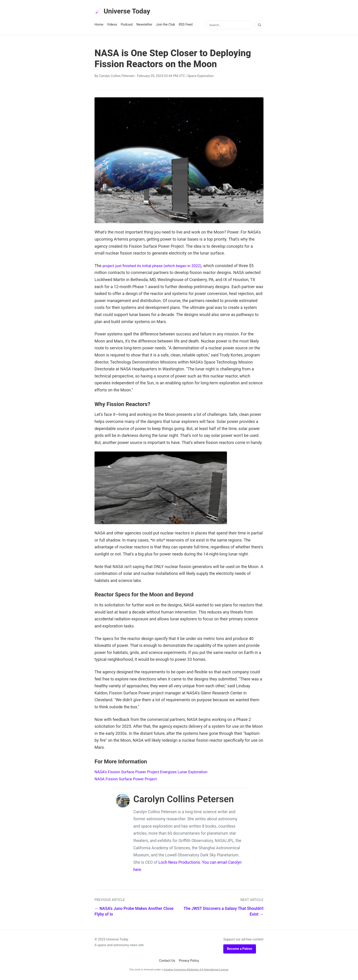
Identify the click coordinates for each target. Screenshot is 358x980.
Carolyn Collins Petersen (117, 77)
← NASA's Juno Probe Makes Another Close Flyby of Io (134, 912)
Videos (112, 25)
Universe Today (124, 12)
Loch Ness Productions (179, 863)
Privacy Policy (189, 962)
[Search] (259, 26)
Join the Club (166, 25)
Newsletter (144, 25)
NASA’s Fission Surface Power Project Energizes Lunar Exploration (155, 773)
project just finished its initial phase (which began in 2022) (155, 267)
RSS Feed (186, 25)
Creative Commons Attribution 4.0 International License (196, 970)
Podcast (127, 25)
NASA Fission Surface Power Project (128, 780)
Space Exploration (201, 77)
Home (99, 25)
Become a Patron (240, 950)
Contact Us (167, 962)
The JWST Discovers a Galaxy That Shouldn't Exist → (224, 912)
